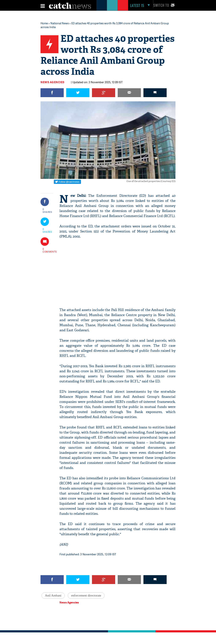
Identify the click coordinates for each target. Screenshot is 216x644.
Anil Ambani (53, 595)
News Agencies (53, 82)
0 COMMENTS (47, 250)
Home (44, 23)
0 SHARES (47, 211)
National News (60, 23)
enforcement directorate (86, 595)
